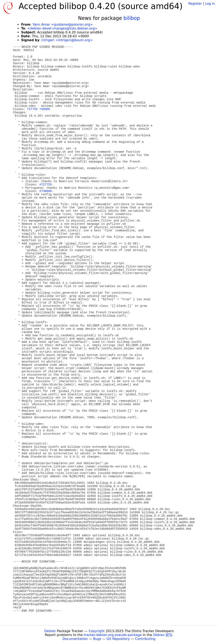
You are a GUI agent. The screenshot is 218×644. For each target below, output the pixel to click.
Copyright (97, 631)
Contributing (145, 639)
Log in (210, 4)
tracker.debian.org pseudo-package (113, 635)
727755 (32, 109)
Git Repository (118, 639)
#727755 (46, 185)
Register (195, 4)
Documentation (75, 639)
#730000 (46, 191)
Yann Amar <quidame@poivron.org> (63, 24)
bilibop (132, 18)
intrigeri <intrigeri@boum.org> (67, 40)
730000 (45, 109)
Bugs (97, 639)
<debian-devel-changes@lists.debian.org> (62, 28)
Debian (50, 631)
